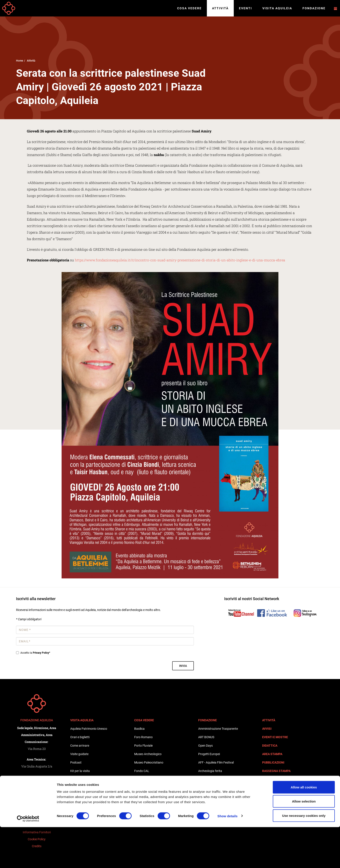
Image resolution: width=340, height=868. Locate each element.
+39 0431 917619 (39, 797)
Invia (183, 666)
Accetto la (33, 653)
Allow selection (304, 842)
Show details (228, 857)
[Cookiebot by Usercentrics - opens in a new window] (28, 860)
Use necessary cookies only (304, 856)
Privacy (37, 811)
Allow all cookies (304, 828)
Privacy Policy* (41, 653)
